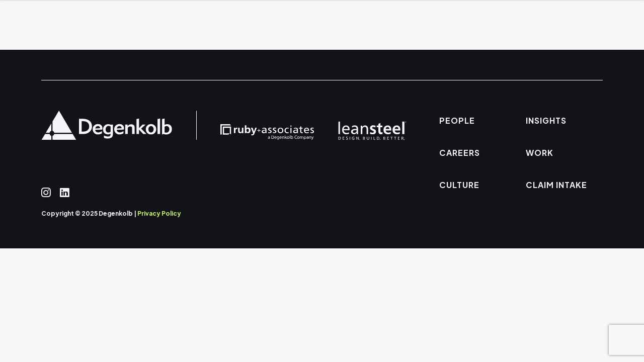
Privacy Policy (159, 213)
